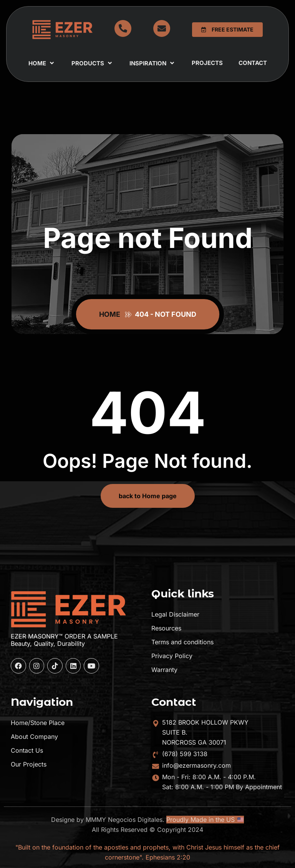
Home (42, 63)
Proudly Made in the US (205, 820)
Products (93, 63)
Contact (253, 63)
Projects (207, 63)
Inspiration (153, 63)
